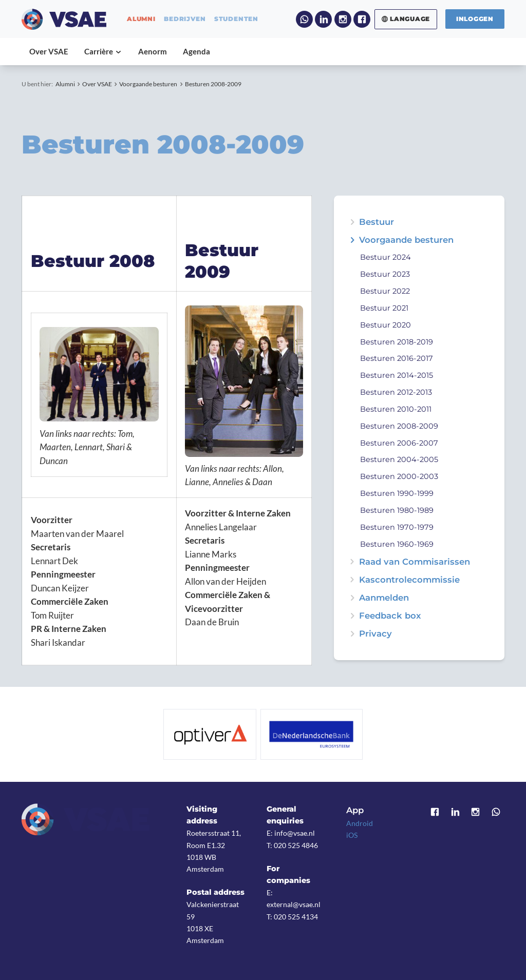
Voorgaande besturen (148, 84)
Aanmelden (384, 598)
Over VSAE (97, 84)
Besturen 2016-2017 (397, 358)
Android (360, 823)
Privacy (375, 634)
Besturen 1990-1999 (397, 493)
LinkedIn (323, 19)
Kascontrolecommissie (409, 580)
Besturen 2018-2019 (397, 342)
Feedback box (390, 616)
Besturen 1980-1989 (397, 510)
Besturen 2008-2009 (213, 84)
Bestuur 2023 (385, 274)
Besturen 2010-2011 (396, 409)
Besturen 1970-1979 (397, 527)
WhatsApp (304, 19)
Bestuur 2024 (386, 257)
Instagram (343, 19)
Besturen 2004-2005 (399, 459)
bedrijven (185, 19)
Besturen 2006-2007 (399, 443)
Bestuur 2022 (385, 291)
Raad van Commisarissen (415, 562)
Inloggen (475, 19)
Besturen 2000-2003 (399, 476)
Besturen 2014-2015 (397, 375)
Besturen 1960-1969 (397, 544)
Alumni (65, 84)
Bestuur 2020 (386, 325)
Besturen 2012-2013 (396, 392)
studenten (236, 19)
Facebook (362, 19)
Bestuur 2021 (384, 308)
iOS (352, 835)
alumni (141, 19)
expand (352, 240)
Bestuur (377, 222)
